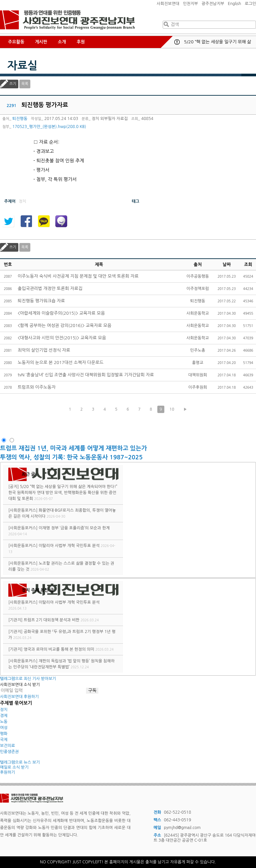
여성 (4, 728)
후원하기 (7, 772)
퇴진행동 (20, 119)
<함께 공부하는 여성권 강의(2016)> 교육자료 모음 (64, 325)
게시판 (41, 42)
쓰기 (13, 84)
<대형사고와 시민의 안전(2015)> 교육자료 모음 (62, 338)
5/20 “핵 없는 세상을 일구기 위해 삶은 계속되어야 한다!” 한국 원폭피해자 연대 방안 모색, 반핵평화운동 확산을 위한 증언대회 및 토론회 (63, 493)
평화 (4, 734)
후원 (81, 42)
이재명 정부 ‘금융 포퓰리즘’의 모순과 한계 (74, 528)
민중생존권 (9, 752)
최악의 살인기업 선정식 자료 (44, 350)
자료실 (22, 66)
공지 (177, 42)
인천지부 (190, 4)
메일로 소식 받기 (14, 767)
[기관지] (15, 620)
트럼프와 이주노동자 (37, 387)
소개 (62, 42)
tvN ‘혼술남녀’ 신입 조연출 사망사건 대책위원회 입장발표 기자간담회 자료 (86, 375)
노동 (4, 722)
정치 (4, 710)
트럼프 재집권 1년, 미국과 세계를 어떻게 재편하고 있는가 (73, 448)
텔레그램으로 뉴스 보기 (20, 762)
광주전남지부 (213, 4)
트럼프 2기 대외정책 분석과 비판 (51, 620)
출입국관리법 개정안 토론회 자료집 (50, 288)
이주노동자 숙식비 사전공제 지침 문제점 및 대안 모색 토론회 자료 (78, 276)
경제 (4, 716)
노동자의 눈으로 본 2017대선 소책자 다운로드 (60, 362)
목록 (25, 84)
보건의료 (7, 746)
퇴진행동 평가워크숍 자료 (41, 301)
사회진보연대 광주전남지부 (67, 20)
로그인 (250, 4)
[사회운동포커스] (23, 510)
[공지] (13, 487)
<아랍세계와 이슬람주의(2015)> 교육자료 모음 (61, 313)
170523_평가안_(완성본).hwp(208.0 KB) (49, 127)
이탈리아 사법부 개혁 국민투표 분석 (69, 546)
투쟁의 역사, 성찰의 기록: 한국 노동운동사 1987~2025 (71, 457)
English (235, 4)
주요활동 (16, 42)
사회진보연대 (168, 4)
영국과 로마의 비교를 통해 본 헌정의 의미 (59, 649)
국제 (4, 740)
